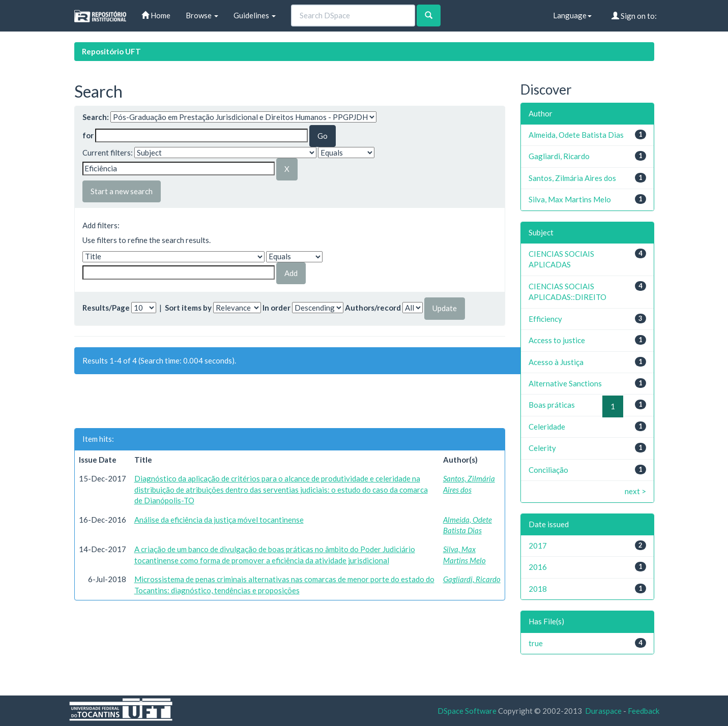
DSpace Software (467, 711)
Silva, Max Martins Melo (570, 199)
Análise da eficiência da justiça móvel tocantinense (219, 520)
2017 (538, 546)
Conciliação (548, 470)
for (88, 135)
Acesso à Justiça (556, 362)
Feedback (644, 711)
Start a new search (122, 191)
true (536, 643)
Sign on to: (634, 16)
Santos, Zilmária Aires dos (572, 178)
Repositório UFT (111, 51)
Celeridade (547, 427)
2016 (538, 567)
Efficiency (545, 319)
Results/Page (106, 308)
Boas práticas (552, 405)
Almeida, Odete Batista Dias (576, 135)
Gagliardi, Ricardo (472, 579)
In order (276, 308)
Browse (202, 15)
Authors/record (373, 308)
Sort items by (188, 308)
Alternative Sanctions (565, 383)
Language (572, 15)
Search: (96, 117)
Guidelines (255, 15)
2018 (538, 589)
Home (156, 15)
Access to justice (557, 340)
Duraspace (603, 711)
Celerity (542, 448)
